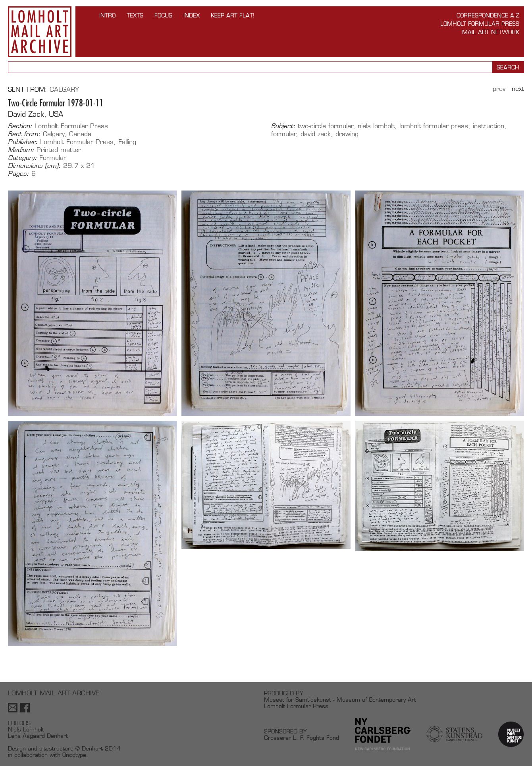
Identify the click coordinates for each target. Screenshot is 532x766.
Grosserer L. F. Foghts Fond (302, 738)
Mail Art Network (491, 32)
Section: (20, 126)
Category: (22, 158)
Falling (127, 142)
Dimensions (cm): (34, 166)
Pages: (18, 174)
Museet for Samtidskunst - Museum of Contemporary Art (340, 700)
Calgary (64, 89)
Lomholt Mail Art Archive (40, 32)
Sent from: (24, 134)
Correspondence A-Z (488, 15)
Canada (80, 134)
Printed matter (59, 150)
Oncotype (74, 755)
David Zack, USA (36, 114)
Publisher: (23, 142)
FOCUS (163, 15)
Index (192, 15)
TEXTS (135, 15)
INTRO (107, 15)
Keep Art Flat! (233, 15)
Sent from (26, 89)
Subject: (283, 126)
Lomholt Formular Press (480, 24)
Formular (53, 158)
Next (518, 89)
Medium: (21, 150)
